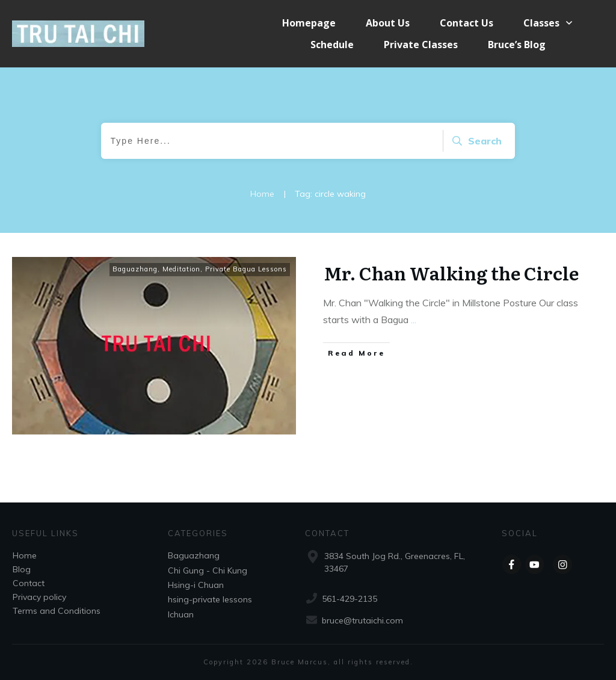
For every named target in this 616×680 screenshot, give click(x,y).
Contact (29, 583)
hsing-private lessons (210, 599)
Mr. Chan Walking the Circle (451, 273)
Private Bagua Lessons (246, 269)
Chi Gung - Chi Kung (208, 570)
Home (25, 555)
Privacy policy (39, 597)
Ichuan (181, 614)
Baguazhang (135, 269)
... (414, 320)
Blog (22, 569)
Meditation (181, 269)
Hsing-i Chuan (196, 585)
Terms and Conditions (57, 611)
